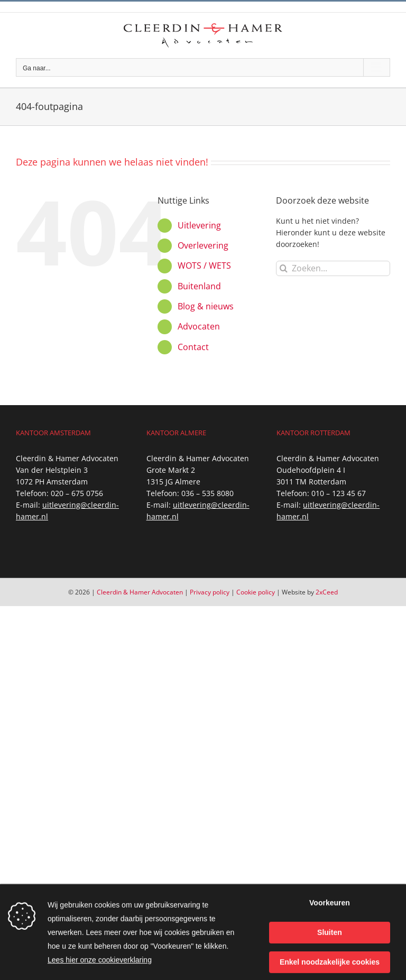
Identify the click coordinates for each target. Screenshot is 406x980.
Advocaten (199, 326)
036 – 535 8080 (207, 493)
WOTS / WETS (204, 265)
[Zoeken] (284, 268)
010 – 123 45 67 (339, 493)
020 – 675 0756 (77, 493)
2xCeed (327, 592)
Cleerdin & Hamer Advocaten (140, 592)
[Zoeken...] (333, 268)
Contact (193, 347)
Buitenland (199, 286)
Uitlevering (199, 225)
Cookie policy (256, 592)
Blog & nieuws (206, 306)
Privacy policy (210, 592)
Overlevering (203, 245)
